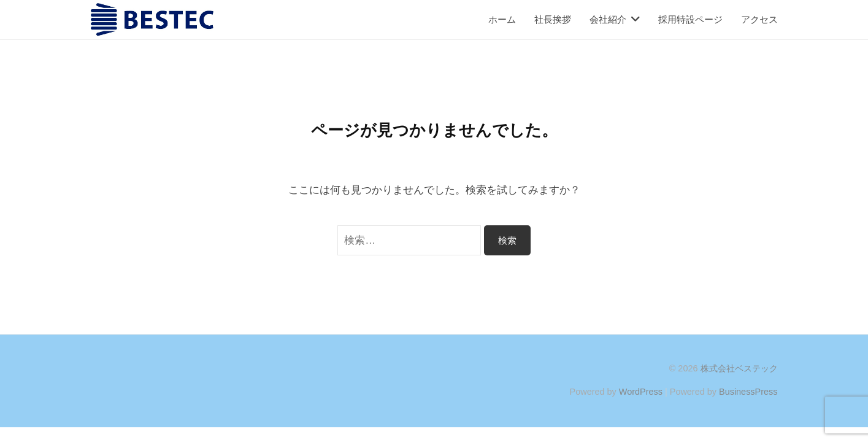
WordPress (641, 392)
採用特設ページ (690, 19)
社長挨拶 (553, 19)
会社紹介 (608, 19)
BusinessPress (748, 392)
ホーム (502, 19)
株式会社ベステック (739, 368)
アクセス (759, 19)
